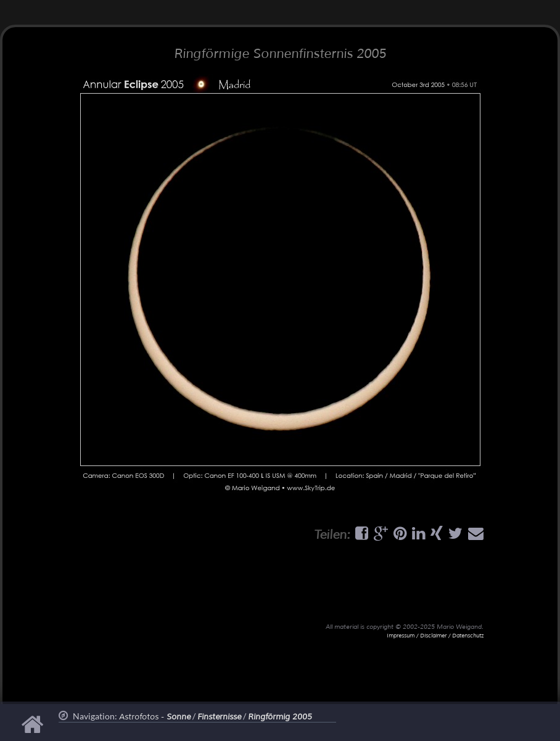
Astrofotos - (155, 717)
